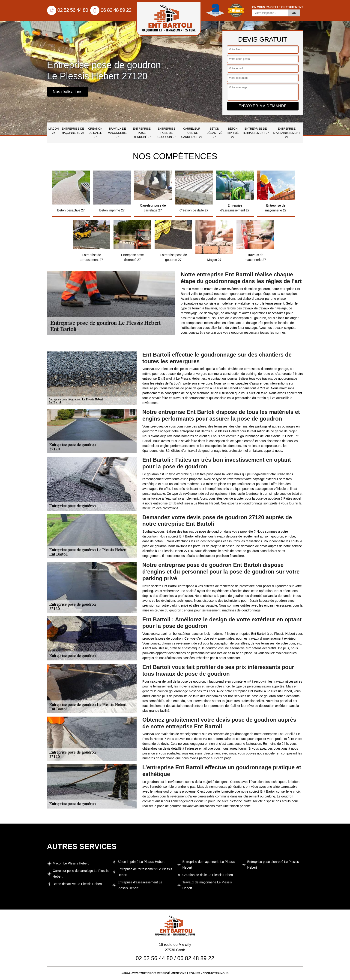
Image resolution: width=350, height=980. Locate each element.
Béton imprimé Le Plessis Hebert (141, 862)
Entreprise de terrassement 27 (256, 131)
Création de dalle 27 (95, 133)
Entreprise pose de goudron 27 (166, 133)
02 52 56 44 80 (68, 10)
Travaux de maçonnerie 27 (117, 133)
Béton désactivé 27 (214, 133)
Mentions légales (186, 973)
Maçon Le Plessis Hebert (71, 863)
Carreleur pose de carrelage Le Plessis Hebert (81, 874)
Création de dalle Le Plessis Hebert (208, 875)
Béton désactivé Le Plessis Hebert (77, 884)
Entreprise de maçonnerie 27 (73, 131)
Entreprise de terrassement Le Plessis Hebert (145, 872)
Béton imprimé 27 (233, 133)
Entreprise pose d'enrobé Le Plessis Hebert (273, 865)
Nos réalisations (68, 92)
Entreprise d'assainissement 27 (287, 133)
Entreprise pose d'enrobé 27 (142, 133)
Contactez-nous (215, 973)
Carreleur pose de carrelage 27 (192, 133)
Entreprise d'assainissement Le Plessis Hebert (140, 885)
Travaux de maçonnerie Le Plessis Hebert (207, 885)
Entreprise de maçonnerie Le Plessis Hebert (209, 865)
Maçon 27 (54, 131)
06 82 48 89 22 (111, 10)
